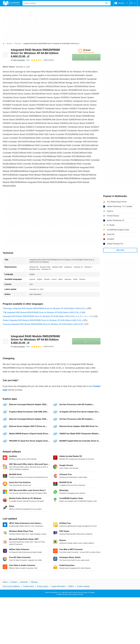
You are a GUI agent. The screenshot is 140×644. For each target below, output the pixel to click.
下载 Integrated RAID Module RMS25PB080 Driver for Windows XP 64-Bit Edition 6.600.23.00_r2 (42, 312)
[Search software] (107, 3)
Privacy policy (43, 586)
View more (120, 250)
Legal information (58, 586)
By (18, 60)
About (5, 582)
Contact (14, 582)
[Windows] (9, 44)
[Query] (67, 3)
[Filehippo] (11, 3)
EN (133, 3)
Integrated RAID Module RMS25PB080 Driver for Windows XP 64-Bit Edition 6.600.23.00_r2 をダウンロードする (48, 316)
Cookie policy (28, 586)
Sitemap (34, 582)
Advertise (24, 582)
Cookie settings (83, 586)
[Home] (4, 44)
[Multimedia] (18, 44)
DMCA (71, 586)
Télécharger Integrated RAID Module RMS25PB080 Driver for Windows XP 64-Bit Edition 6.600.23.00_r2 (45, 308)
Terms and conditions (11, 586)
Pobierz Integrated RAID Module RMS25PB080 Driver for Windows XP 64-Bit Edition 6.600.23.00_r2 (43, 320)
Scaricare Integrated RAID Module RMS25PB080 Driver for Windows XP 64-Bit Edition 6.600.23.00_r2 (44, 324)
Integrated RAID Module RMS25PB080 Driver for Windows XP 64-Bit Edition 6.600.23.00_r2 (35, 53)
